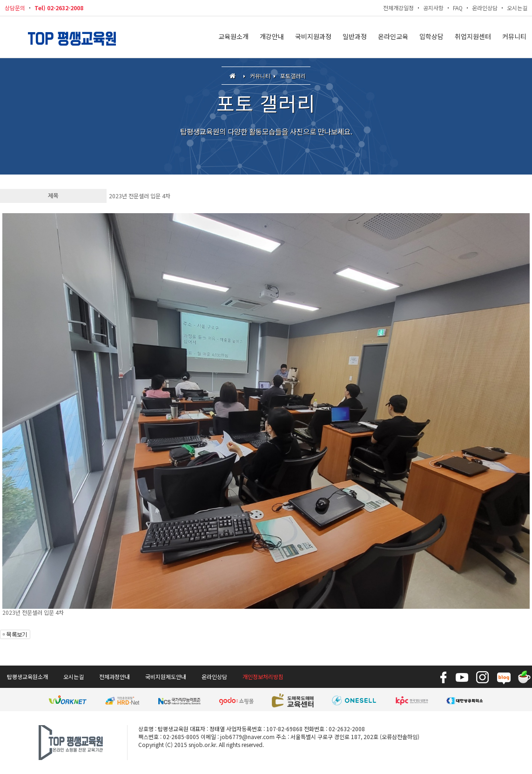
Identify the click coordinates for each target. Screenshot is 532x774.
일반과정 (355, 37)
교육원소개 (233, 37)
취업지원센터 (473, 37)
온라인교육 (393, 37)
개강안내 (272, 37)
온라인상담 (485, 8)
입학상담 (431, 37)
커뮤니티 (514, 37)
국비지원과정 (313, 37)
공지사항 (433, 8)
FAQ (458, 8)
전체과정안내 (114, 676)
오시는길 (517, 8)
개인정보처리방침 (263, 676)
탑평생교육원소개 (27, 676)
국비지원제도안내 (166, 676)
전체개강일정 (398, 8)
